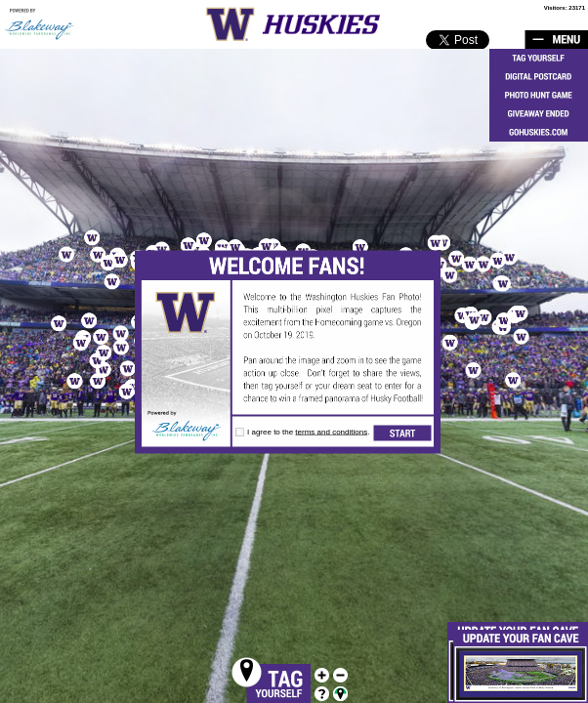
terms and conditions (331, 432)
